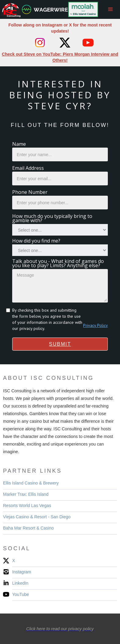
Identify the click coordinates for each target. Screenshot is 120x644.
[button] (111, 9)
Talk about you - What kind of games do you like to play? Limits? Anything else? (58, 263)
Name (19, 144)
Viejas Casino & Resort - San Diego (37, 517)
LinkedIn (20, 583)
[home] (100, 9)
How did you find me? (36, 241)
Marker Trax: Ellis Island (26, 494)
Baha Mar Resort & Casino (28, 528)
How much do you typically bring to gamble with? (52, 218)
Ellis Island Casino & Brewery (31, 483)
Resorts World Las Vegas (27, 506)
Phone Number (30, 192)
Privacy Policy (95, 325)
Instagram (22, 572)
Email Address (28, 168)
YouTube (21, 594)
